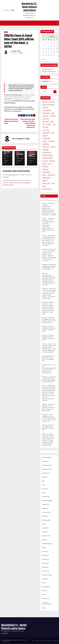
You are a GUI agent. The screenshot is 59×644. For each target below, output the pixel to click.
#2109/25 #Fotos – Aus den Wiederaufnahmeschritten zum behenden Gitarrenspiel (49, 368)
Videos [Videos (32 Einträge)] (44, 186)
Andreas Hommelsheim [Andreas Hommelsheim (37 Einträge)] (48, 105)
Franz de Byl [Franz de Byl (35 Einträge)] (46, 122)
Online (48, 81)
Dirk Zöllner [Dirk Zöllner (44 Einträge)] (45, 116)
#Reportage (45, 563)
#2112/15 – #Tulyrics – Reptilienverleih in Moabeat (49, 337)
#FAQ (44, 485)
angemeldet (12, 175)
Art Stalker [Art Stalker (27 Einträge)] (45, 108)
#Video (6, 32)
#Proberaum (46, 559)
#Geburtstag (46, 497)
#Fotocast (45, 489)
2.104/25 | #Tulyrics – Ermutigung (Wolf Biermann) (48, 427)
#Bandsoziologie (47, 469)
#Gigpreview (46, 505)
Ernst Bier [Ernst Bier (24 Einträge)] (53, 116)
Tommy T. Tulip (16, 51)
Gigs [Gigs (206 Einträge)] (44, 125)
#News (44, 548)
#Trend (44, 583)
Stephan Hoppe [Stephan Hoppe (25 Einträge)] (46, 178)
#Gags (44, 493)
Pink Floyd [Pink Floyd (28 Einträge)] (45, 161)
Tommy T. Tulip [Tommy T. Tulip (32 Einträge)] (46, 184)
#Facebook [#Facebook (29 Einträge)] (51, 102)
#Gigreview (45, 508)
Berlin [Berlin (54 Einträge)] (53, 113)
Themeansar (6, 641)
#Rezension (45, 567)
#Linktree (49, 641)
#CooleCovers (46, 473)
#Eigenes (45, 477)
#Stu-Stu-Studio (47, 575)
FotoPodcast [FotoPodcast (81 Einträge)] (46, 119)
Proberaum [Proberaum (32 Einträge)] (45, 167)
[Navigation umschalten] (30, 23)
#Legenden (45, 528)
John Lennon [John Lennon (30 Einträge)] (46, 130)
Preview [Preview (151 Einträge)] (44, 164)
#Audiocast (45, 461)
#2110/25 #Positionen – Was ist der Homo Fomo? (49, 358)
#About (38, 641)
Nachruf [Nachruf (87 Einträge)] (53, 147)
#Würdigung (32, 152)
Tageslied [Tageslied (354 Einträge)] (45, 181)
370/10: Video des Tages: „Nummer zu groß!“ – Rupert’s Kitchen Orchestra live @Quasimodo (28, 123)
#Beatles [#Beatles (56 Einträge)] (45, 102)
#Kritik (44, 524)
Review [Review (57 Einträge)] (44, 175)
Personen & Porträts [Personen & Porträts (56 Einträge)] (48, 155)
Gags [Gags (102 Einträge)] (52, 122)
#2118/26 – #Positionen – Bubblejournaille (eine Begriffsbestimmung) (49, 266)
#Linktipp (45, 532)
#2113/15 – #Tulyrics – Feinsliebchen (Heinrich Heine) (49, 328)
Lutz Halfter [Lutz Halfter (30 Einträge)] (52, 141)
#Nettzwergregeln (47, 544)
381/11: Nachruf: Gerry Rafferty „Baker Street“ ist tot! (11, 121)
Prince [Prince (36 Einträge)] (50, 164)
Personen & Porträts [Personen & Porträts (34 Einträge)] (48, 158)
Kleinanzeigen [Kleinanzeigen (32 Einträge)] (46, 133)
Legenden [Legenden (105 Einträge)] (45, 136)
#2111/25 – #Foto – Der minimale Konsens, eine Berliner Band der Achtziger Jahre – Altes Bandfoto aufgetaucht (49, 347)
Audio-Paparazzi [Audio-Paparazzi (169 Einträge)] (47, 110)
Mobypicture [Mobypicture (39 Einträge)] (46, 144)
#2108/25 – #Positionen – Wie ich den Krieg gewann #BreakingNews (49, 379)
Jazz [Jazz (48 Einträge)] (54, 125)
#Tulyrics (45, 591)
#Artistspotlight (47, 458)
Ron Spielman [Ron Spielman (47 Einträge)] (51, 175)
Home (33, 641)
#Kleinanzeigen (46, 520)
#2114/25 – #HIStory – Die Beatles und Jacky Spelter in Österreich (49, 319)
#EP (43, 481)
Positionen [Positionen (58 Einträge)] (52, 161)
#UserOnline (55, 641)
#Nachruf (45, 540)
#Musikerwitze (46, 536)
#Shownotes (46, 571)
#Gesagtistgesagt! (47, 501)
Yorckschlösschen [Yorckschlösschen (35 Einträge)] (47, 189)
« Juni (44, 59)
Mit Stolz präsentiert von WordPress (10, 640)
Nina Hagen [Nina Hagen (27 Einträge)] (45, 150)
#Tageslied (45, 579)
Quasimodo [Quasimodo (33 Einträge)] (45, 169)
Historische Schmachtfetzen (47, 603)
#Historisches (46, 512)
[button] (57, 23)
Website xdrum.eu (47, 69)
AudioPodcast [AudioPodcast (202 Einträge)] (46, 113)
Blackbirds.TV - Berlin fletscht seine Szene (29, 7)
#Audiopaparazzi (47, 465)
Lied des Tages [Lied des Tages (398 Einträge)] (46, 139)
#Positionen (45, 555)
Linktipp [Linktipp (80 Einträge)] (45, 141)
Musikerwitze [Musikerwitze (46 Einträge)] (46, 147)
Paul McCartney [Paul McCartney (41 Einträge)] (46, 153)
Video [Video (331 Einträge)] (53, 184)
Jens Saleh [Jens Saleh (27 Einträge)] (45, 127)
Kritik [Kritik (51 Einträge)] (53, 133)
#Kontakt (43, 641)
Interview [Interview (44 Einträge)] (49, 125)
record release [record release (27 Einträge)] (46, 172)
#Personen (45, 552)
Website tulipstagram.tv (49, 72)
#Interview (45, 516)
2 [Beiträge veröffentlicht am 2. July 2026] (51, 43)
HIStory (44, 608)
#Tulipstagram (46, 587)
